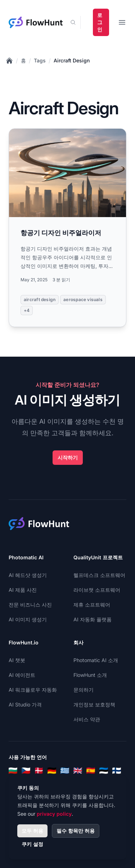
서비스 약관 (87, 719)
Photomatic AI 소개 (96, 660)
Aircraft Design (72, 60)
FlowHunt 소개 (90, 675)
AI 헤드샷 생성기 (28, 575)
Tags (40, 60)
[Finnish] (117, 771)
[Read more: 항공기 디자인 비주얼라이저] (67, 228)
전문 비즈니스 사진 (30, 605)
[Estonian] (104, 771)
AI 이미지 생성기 (28, 619)
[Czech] (26, 771)
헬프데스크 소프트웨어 (99, 575)
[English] (78, 771)
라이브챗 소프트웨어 (97, 590)
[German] (52, 771)
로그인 (100, 22)
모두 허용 (32, 831)
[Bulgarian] (13, 771)
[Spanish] (91, 771)
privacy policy (54, 814)
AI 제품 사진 (23, 590)
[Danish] (39, 771)
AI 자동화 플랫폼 (93, 619)
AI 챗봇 (17, 660)
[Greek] (65, 771)
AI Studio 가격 (25, 704)
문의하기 (84, 690)
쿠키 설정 (32, 844)
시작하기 (68, 457)
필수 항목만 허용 (76, 831)
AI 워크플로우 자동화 (33, 690)
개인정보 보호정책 (94, 704)
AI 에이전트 (22, 675)
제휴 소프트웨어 (92, 605)
